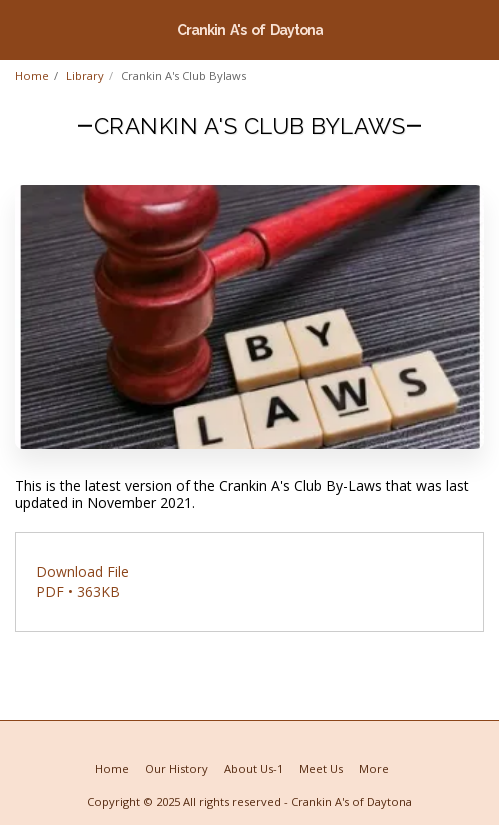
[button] (22, 28)
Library (85, 75)
